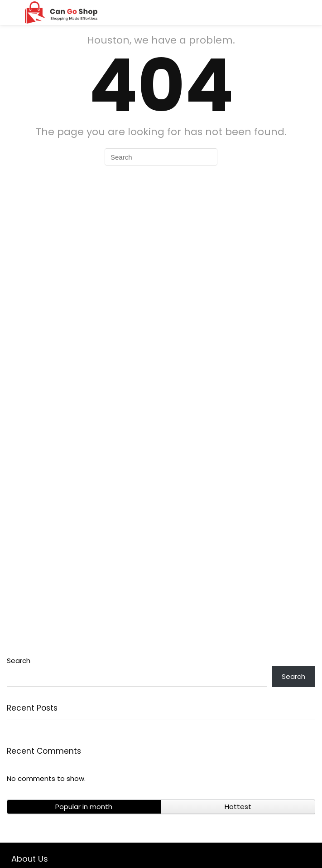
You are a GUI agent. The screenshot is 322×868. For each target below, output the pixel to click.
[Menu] (11, 12)
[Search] (289, 12)
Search (19, 661)
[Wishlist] (309, 12)
